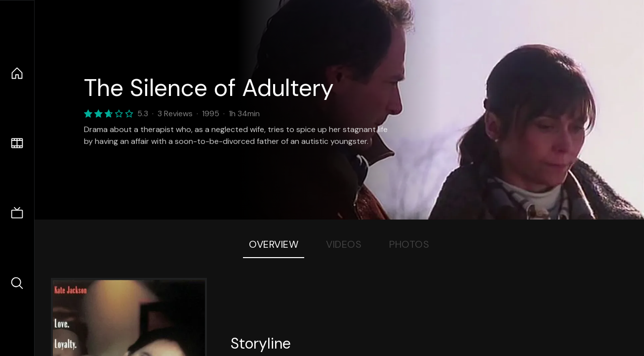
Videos (344, 244)
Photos (409, 244)
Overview (274, 244)
